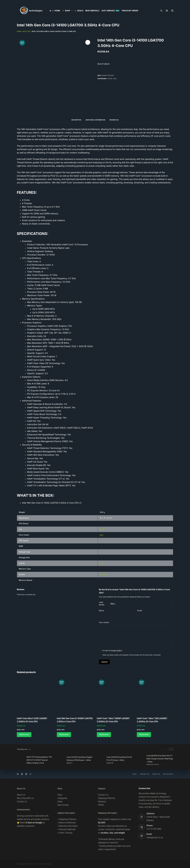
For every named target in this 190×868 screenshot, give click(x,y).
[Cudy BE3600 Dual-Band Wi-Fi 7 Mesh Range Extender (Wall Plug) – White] (140, 760)
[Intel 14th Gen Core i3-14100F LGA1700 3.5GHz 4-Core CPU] (75, 696)
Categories (62, 798)
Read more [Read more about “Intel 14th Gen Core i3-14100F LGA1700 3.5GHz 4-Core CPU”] (64, 734)
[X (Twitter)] (22, 774)
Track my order (130, 11)
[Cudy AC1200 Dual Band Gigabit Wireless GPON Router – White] (60, 760)
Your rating (102, 604)
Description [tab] (76, 120)
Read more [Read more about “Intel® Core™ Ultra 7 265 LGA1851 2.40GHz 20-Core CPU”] (144, 734)
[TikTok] (30, 774)
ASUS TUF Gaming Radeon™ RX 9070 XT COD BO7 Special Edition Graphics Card (39, 760)
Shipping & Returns (107, 798)
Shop (135, 774)
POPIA (101, 805)
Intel (102, 563)
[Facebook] (18, 774)
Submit (104, 662)
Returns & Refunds (67, 823)
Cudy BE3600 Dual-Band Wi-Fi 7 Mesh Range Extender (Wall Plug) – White (160, 759)
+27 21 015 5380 (154, 829)
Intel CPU (26, 31)
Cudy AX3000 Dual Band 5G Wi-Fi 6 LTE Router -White (119, 759)
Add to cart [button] (24, 734)
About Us (156, 774)
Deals (79, 11)
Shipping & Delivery (68, 819)
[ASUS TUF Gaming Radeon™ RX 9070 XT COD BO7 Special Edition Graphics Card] (20, 760)
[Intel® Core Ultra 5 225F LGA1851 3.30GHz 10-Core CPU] (35, 696)
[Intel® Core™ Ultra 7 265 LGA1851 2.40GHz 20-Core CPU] (155, 696)
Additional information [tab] (95, 120)
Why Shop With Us (25, 798)
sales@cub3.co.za (155, 838)
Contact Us (144, 774)
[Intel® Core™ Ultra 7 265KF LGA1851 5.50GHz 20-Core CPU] (115, 696)
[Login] (167, 11)
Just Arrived (110, 11)
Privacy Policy (116, 650)
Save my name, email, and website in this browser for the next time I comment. (132, 655)
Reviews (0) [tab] (114, 120)
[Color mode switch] (50, 11)
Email (140, 611)
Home (56, 11)
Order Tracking (66, 833)
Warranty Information (68, 826)
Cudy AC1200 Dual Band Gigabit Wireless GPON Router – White (79, 759)
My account (168, 774)
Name (102, 611)
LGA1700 (103, 574)
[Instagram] (26, 774)
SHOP (68, 11)
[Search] (161, 11)
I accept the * (112, 650)
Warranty (102, 802)
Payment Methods (67, 829)
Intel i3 (103, 529)
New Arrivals (92, 11)
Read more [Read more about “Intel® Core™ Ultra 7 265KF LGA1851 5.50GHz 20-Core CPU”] (104, 734)
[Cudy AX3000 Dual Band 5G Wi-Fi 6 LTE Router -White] (100, 760)
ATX (101, 535)
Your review (105, 622)
